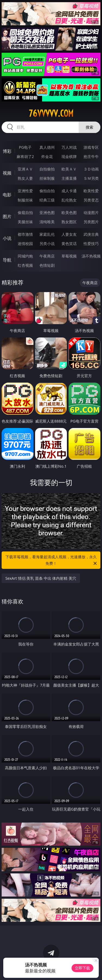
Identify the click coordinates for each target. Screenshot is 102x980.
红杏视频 (25, 265)
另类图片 (91, 222)
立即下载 (82, 968)
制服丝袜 (25, 200)
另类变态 (91, 200)
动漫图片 (91, 213)
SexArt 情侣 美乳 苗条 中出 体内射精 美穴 (41, 578)
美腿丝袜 (25, 222)
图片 (7, 216)
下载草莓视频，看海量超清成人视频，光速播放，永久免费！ (52, 560)
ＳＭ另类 (91, 178)
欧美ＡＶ (69, 169)
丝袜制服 (47, 178)
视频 (7, 173)
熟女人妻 (25, 178)
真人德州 (47, 147)
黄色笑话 (69, 244)
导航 (7, 260)
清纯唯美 (47, 222)
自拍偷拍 (47, 169)
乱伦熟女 (69, 200)
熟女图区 (69, 222)
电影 (7, 195)
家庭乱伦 (47, 234)
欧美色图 (69, 213)
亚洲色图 (47, 213)
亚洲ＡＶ (25, 169)
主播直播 (69, 178)
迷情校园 (25, 244)
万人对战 (69, 147)
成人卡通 (69, 191)
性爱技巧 (91, 244)
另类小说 (47, 244)
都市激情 (25, 234)
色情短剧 (47, 265)
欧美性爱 (91, 191)
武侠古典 (91, 234)
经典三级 (47, 200)
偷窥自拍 (25, 213)
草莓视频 (69, 256)
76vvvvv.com (51, 113)
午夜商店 (47, 256)
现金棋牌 (69, 156)
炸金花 (47, 156)
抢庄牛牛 (91, 156)
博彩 (7, 151)
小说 (7, 238)
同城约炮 (25, 256)
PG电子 (25, 147)
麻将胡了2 (25, 156)
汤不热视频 (91, 256)
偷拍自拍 (47, 191)
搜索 (89, 127)
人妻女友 (69, 234)
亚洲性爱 (25, 191)
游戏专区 (91, 147)
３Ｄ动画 (91, 169)
